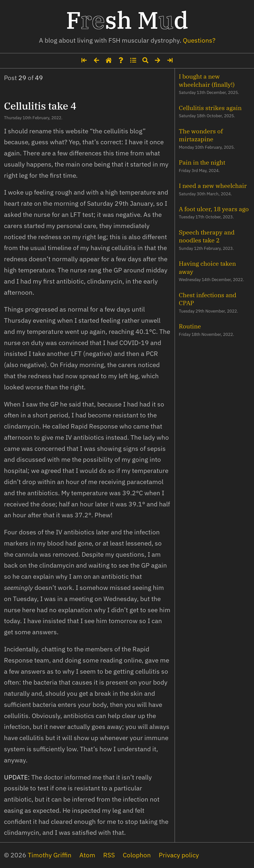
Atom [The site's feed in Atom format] (87, 855)
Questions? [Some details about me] (199, 40)
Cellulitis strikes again (210, 108)
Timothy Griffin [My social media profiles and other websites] (50, 855)
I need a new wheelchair (213, 186)
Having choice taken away (207, 267)
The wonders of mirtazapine (201, 135)
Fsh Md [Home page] (127, 20)
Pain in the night (202, 162)
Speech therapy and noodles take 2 (207, 236)
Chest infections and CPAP (208, 299)
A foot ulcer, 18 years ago (214, 209)
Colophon (137, 855)
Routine (190, 326)
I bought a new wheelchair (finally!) (207, 80)
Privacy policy (179, 855)
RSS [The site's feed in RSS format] (109, 855)
